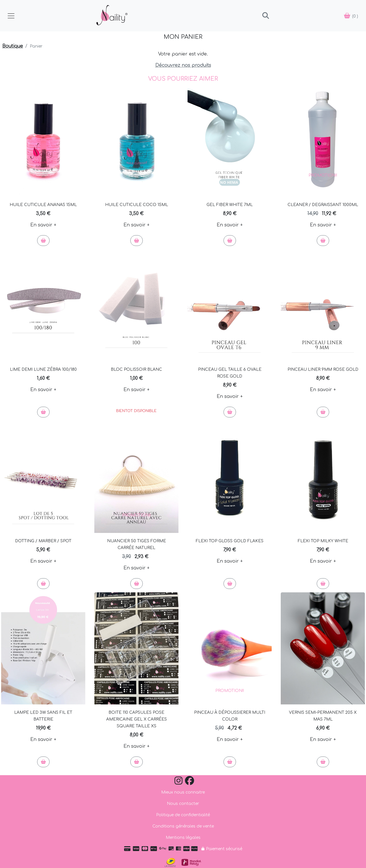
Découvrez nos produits (183, 65)
